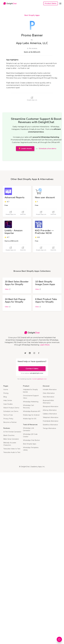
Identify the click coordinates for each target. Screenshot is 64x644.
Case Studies (8, 404)
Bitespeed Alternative (51, 407)
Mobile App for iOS (30, 419)
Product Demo (51, 3)
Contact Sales (32, 369)
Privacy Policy (8, 419)
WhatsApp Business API (32, 411)
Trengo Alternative (49, 428)
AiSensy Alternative (50, 410)
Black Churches (9, 435)
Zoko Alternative (49, 393)
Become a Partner (10, 422)
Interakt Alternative (50, 390)
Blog (5, 397)
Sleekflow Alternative (50, 425)
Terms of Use (8, 415)
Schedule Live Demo (11, 411)
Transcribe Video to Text (12, 449)
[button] (60, 3)
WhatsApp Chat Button (31, 440)
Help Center (8, 400)
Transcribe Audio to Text (12, 452)
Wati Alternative (49, 397)
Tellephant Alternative (51, 417)
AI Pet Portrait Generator (12, 432)
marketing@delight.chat (39, 379)
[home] (9, 3)
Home (6, 390)
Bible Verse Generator (11, 439)
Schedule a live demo (47, 149)
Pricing (6, 393)
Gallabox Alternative (50, 414)
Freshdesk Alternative (51, 421)
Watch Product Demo (11, 408)
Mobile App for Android (31, 415)
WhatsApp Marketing (31, 402)
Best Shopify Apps (32, 15)
